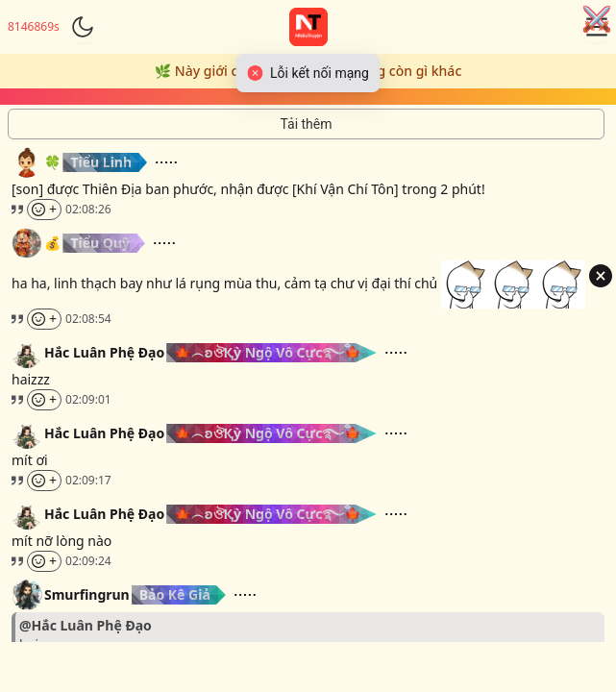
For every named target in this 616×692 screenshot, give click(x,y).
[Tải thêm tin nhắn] (306, 124)
